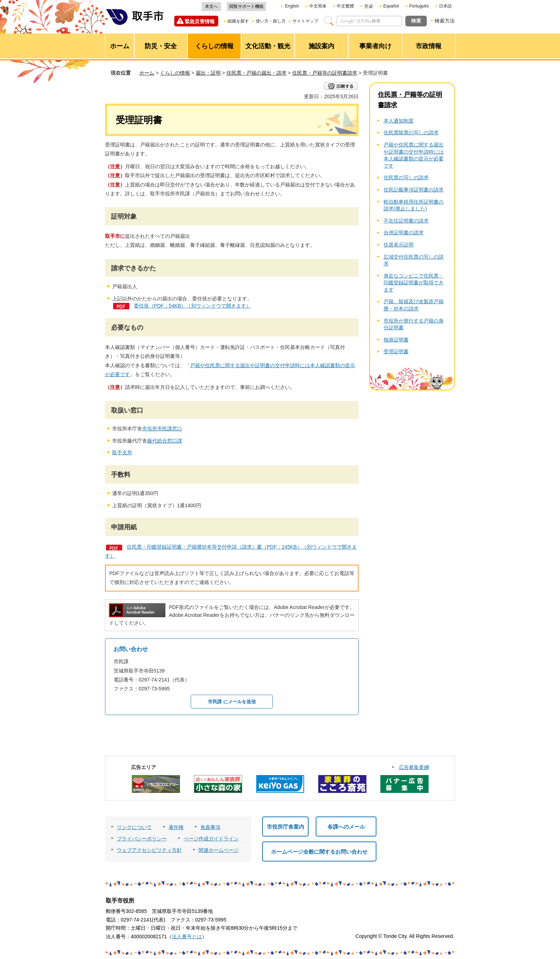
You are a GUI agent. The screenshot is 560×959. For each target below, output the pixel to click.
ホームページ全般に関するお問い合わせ (319, 852)
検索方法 (445, 21)
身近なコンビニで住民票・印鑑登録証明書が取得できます (414, 283)
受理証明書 (396, 351)
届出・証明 (208, 73)
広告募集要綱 (414, 767)
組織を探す (238, 21)
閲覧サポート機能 (246, 6)
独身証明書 (396, 340)
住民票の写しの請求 (406, 178)
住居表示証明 (399, 245)
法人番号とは (187, 936)
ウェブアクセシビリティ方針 (149, 850)
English (292, 6)
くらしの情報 (175, 73)
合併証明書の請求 (404, 233)
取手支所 (122, 453)
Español (391, 6)
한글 (369, 6)
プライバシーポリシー (142, 839)
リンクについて (134, 827)
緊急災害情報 (200, 21)
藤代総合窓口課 (165, 441)
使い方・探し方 (271, 21)
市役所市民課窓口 (162, 429)
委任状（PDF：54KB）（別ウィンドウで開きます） (192, 306)
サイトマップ (305, 21)
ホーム (147, 73)
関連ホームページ (219, 850)
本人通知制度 (399, 121)
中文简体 (318, 6)
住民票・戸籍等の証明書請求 (325, 73)
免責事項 (210, 827)
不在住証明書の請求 (406, 221)
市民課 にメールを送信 (232, 702)
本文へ (211, 6)
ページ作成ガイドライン (211, 839)
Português (419, 6)
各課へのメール (346, 827)
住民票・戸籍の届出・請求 (256, 73)
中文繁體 (345, 6)
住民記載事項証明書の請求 (414, 190)
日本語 (445, 6)
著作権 (176, 827)
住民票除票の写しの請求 (411, 133)
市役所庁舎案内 (286, 827)
